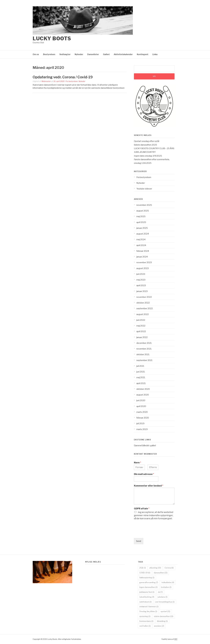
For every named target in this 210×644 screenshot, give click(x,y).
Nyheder (79, 54)
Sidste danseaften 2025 (145, 145)
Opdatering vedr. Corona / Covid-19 (63, 77)
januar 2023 (142, 291)
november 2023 (144, 262)
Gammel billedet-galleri (145, 446)
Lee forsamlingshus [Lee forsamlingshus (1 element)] (165, 602)
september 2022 (145, 308)
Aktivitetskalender (123, 54)
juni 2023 (141, 274)
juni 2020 (141, 400)
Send (139, 541)
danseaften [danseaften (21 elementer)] (161, 573)
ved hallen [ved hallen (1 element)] (145, 626)
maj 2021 (141, 377)
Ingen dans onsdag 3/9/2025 (148, 156)
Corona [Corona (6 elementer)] (169, 568)
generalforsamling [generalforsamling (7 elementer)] (149, 582)
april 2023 (141, 285)
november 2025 (144, 205)
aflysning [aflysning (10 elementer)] (155, 568)
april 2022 (141, 331)
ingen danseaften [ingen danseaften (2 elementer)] (148, 587)
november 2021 (144, 349)
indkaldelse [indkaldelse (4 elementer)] (168, 582)
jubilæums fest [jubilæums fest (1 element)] (147, 592)
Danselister (93, 54)
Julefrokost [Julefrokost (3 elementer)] (145, 602)
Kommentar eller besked (149, 486)
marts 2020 (142, 412)
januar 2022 (142, 337)
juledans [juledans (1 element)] (163, 597)
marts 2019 (142, 429)
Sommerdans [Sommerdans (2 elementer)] (146, 621)
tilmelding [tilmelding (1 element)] (162, 621)
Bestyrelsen (49, 54)
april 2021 (141, 383)
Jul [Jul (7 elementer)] (160, 592)
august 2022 (143, 314)
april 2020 (141, 406)
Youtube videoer (144, 189)
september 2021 (144, 360)
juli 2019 (140, 423)
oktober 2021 (143, 354)
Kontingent (143, 54)
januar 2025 (142, 228)
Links (155, 54)
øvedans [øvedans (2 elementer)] (159, 626)
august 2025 (143, 211)
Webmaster (46, 81)
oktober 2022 (143, 303)
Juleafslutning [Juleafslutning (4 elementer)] (147, 597)
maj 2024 (141, 239)
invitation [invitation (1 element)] (166, 587)
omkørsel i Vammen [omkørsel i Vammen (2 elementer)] (149, 607)
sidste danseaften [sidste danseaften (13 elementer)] (164, 616)
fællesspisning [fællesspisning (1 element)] (147, 578)
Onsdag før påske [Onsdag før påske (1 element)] (148, 611)
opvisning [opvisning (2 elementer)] (145, 616)
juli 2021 (140, 366)
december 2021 (144, 343)
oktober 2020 (143, 389)
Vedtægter (65, 54)
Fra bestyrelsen (72, 81)
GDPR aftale (142, 509)
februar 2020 (143, 418)
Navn (137, 463)
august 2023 (143, 268)
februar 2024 (143, 251)
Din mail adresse (144, 474)
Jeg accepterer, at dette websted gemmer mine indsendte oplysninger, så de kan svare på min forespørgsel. (154, 515)
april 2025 (141, 222)
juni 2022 (141, 320)
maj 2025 (141, 216)
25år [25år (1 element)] (143, 568)
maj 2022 (141, 326)
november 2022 (144, 297)
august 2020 (143, 395)
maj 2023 (141, 280)
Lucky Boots (52, 38)
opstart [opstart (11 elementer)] (165, 611)
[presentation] (155, 533)
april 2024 (141, 245)
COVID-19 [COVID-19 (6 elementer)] (145, 573)
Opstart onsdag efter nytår (147, 141)
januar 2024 (142, 257)
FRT (176, 639)
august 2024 (143, 234)
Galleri (106, 54)
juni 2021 (141, 372)
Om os (36, 54)
